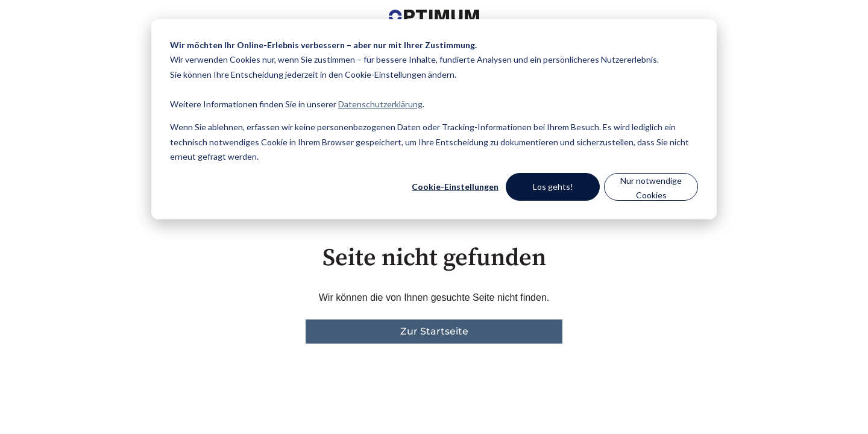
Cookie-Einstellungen (455, 187)
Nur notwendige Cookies (651, 188)
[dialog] (434, 119)
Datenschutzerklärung (380, 104)
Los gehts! (553, 187)
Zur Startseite (434, 331)
